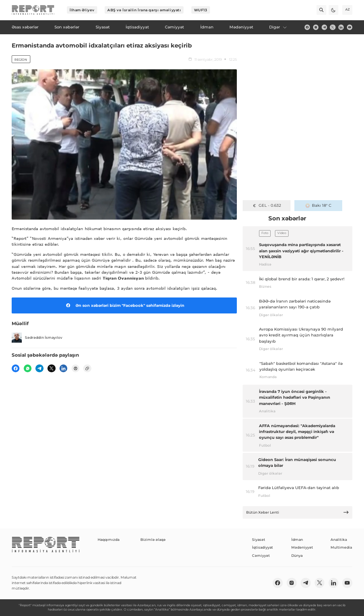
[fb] (307, 27)
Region (21, 60)
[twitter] (332, 27)
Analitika (339, 539)
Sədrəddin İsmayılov (37, 338)
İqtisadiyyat (262, 547)
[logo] (33, 10)
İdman (297, 539)
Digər (278, 27)
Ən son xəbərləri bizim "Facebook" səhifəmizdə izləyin (124, 305)
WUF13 (201, 10)
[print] (75, 368)
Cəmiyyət (261, 555)
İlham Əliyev (82, 10)
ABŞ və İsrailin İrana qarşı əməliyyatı (144, 10)
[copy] (87, 368)
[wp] (28, 368)
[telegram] (324, 27)
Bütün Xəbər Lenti (298, 512)
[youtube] (350, 27)
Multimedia (341, 547)
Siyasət (259, 539)
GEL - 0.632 (267, 205)
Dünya (297, 555)
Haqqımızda (108, 539)
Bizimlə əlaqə (153, 539)
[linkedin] (341, 27)
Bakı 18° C (318, 205)
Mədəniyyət (302, 547)
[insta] (316, 27)
